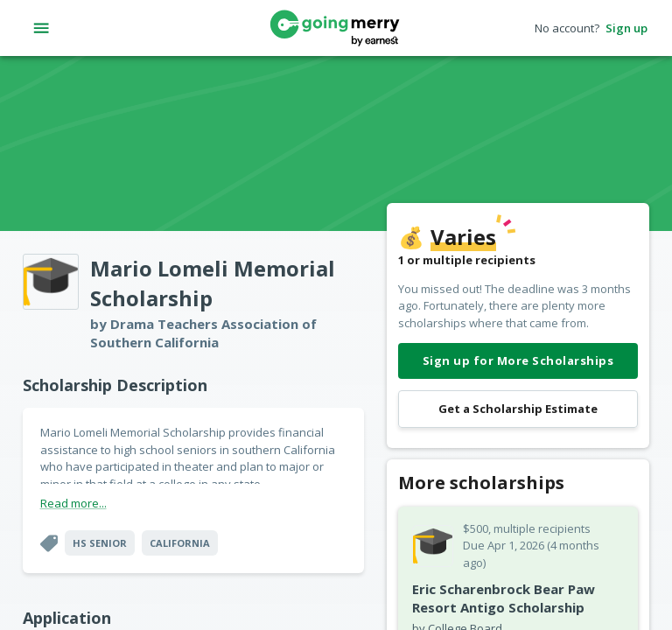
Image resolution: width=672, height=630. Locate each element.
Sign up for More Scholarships (518, 361)
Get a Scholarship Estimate (518, 409)
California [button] (180, 543)
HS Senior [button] (100, 543)
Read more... (73, 503)
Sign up (626, 28)
